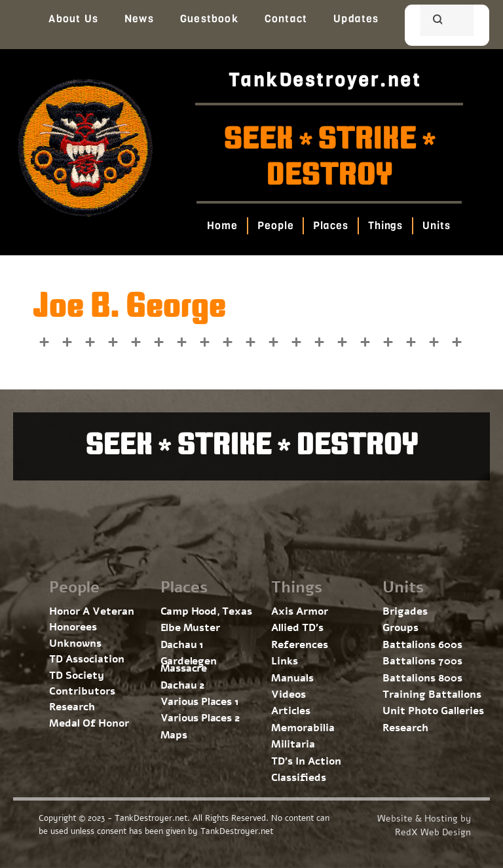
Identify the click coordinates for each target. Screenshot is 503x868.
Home (223, 226)
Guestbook (209, 19)
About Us (73, 19)
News (139, 19)
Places (331, 226)
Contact (286, 19)
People (275, 226)
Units (437, 226)
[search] (431, 22)
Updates (356, 19)
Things (385, 226)
